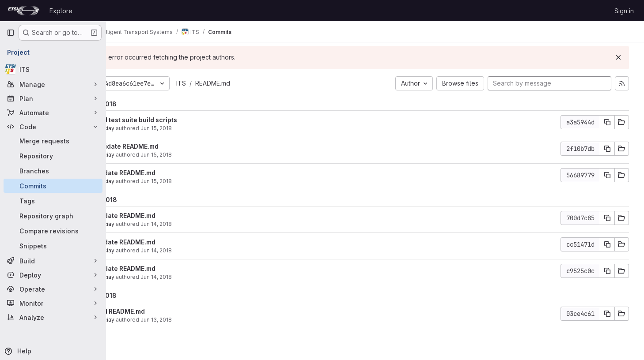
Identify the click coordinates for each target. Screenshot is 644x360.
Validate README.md (166, 146)
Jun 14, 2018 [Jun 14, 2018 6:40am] (195, 277)
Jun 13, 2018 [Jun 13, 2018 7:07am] (195, 320)
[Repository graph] (53, 216)
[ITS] (53, 69)
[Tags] (53, 201)
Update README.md (164, 173)
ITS (220, 83)
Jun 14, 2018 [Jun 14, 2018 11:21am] (195, 250)
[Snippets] (53, 246)
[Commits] (53, 186)
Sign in (624, 11)
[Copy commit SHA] (612, 122)
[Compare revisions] (53, 231)
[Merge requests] (53, 141)
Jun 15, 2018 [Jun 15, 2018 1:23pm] (195, 128)
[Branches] (53, 171)
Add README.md (159, 311)
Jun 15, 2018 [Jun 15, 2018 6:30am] (195, 181)
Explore (61, 11)
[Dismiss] (623, 57)
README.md (252, 83)
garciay (144, 128)
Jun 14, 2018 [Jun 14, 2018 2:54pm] (195, 224)
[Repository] (53, 156)
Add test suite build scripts (175, 120)
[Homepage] (24, 11)
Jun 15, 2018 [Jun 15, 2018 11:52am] (195, 155)
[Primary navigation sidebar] (11, 33)
